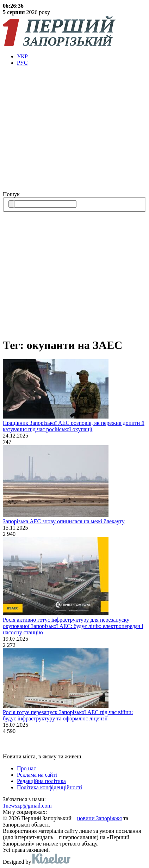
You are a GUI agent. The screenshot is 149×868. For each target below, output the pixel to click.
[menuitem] (82, 57)
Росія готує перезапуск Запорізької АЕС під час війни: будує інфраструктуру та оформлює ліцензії (68, 715)
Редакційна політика (41, 781)
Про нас (26, 768)
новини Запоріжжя (100, 818)
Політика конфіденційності (49, 787)
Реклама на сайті (37, 775)
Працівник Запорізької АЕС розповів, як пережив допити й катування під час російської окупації (74, 426)
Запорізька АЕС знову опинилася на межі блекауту (64, 521)
